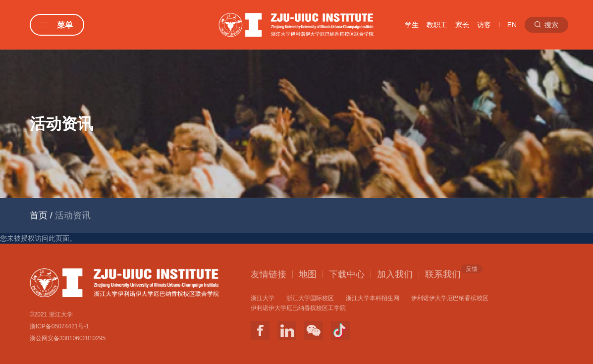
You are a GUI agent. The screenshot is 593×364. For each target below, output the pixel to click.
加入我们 (395, 274)
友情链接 (269, 274)
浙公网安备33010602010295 (68, 338)
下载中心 (347, 274)
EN (512, 25)
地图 (308, 274)
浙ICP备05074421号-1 (59, 326)
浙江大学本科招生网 (373, 298)
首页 (39, 215)
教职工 (437, 25)
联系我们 (443, 274)
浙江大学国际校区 (310, 298)
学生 (412, 25)
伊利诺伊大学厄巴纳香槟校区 (450, 298)
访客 (484, 25)
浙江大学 (263, 298)
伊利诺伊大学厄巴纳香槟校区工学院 (298, 308)
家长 (462, 25)
